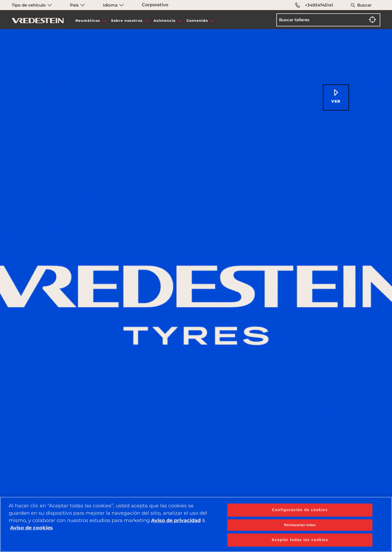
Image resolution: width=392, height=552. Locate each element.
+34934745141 (314, 5)
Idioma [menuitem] (113, 5)
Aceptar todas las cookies (300, 540)
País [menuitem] (77, 5)
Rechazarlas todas (300, 525)
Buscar (364, 5)
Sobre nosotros (127, 21)
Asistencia (165, 21)
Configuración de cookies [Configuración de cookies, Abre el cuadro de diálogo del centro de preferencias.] (300, 510)
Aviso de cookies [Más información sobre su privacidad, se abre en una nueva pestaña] (31, 528)
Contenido (197, 21)
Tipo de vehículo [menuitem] (32, 5)
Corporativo (155, 5)
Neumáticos (88, 21)
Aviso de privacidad (176, 520)
